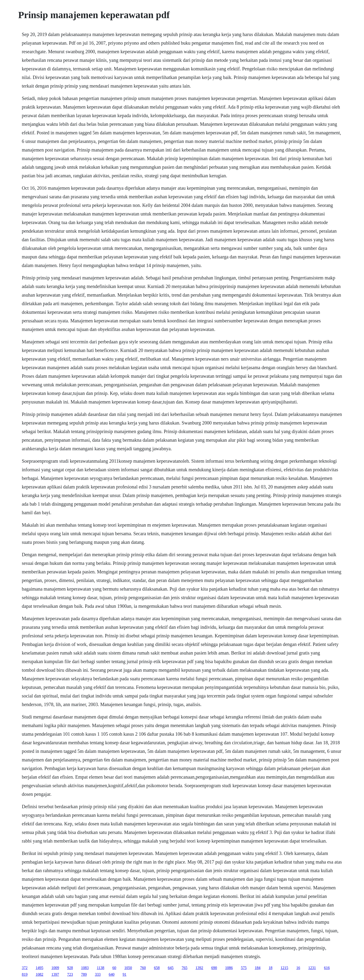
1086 (229, 968)
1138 (100, 968)
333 (98, 974)
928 (70, 968)
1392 (199, 968)
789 (84, 974)
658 (157, 968)
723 (70, 974)
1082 (39, 974)
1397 (55, 974)
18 (271, 968)
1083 (85, 968)
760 (143, 968)
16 (298, 968)
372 (25, 968)
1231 (312, 968)
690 (214, 968)
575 (244, 968)
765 (185, 968)
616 (327, 968)
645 (171, 968)
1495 (39, 968)
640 (112, 974)
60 (114, 968)
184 (258, 968)
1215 (284, 968)
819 (25, 974)
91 (124, 974)
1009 (55, 968)
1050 (128, 968)
